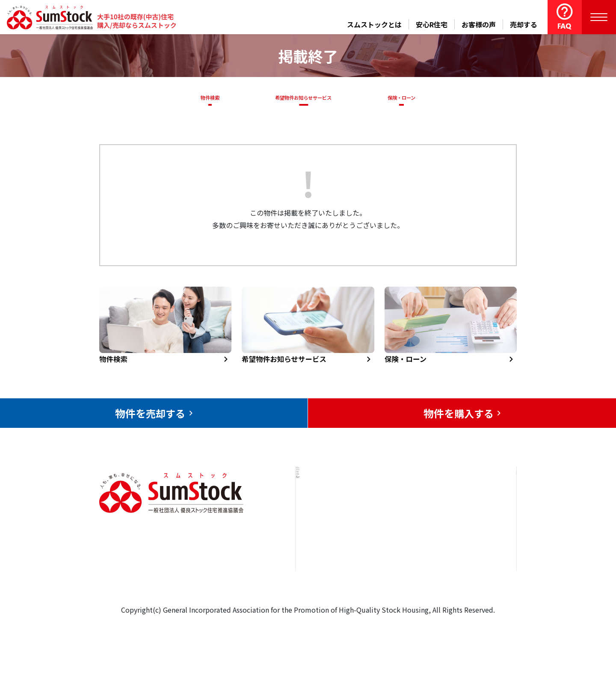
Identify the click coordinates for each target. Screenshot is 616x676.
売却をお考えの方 (333, 533)
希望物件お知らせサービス (301, 98)
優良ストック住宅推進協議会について (474, 539)
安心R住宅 (432, 24)
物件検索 (205, 98)
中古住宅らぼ (402, 559)
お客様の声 (479, 24)
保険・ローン (404, 98)
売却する (524, 24)
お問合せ (457, 507)
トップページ (326, 507)
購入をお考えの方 (333, 559)
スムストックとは (374, 24)
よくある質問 (402, 585)
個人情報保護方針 (471, 571)
